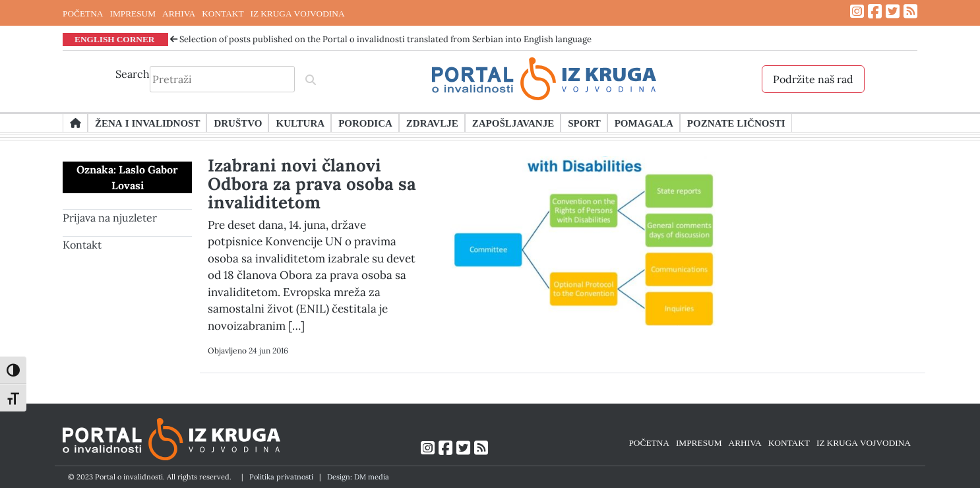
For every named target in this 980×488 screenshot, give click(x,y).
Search (133, 74)
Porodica (365, 123)
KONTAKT (223, 13)
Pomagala (644, 123)
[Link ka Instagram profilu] (857, 12)
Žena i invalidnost (147, 123)
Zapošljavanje (513, 123)
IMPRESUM (133, 13)
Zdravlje (432, 123)
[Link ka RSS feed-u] (910, 12)
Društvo (238, 123)
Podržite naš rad (813, 79)
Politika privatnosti (281, 477)
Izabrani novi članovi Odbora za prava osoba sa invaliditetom (312, 184)
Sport (584, 123)
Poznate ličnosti (736, 123)
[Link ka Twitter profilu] (893, 12)
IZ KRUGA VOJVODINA (298, 13)
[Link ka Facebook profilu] (875, 12)
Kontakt (82, 245)
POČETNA (83, 13)
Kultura (300, 123)
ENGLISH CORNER (115, 39)
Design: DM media (358, 477)
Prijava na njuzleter (110, 218)
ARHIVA (179, 13)
